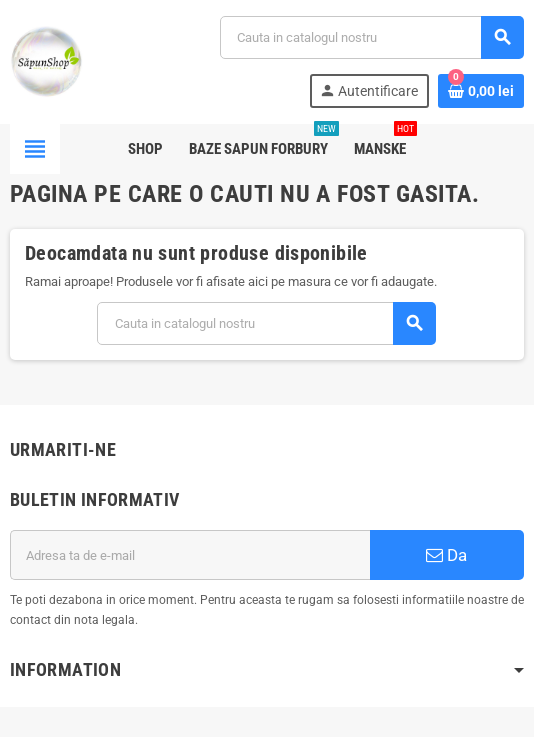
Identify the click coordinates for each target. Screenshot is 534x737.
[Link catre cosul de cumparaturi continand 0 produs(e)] (481, 91)
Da (446, 555)
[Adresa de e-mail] (190, 555)
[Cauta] (371, 37)
